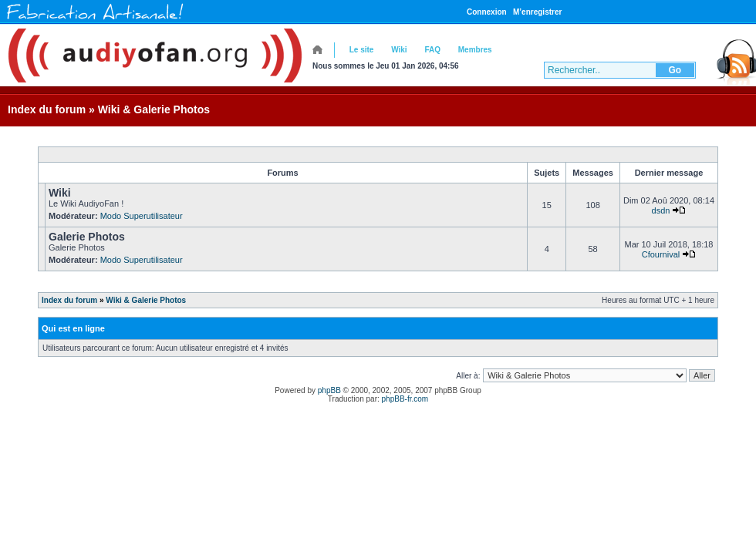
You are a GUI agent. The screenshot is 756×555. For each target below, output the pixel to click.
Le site (362, 50)
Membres (475, 50)
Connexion (487, 12)
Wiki (399, 50)
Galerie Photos (87, 237)
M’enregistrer (537, 12)
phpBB (329, 390)
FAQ (432, 50)
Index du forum (47, 109)
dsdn (661, 210)
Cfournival (661, 254)
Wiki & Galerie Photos (154, 109)
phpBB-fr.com (405, 399)
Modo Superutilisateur (142, 216)
